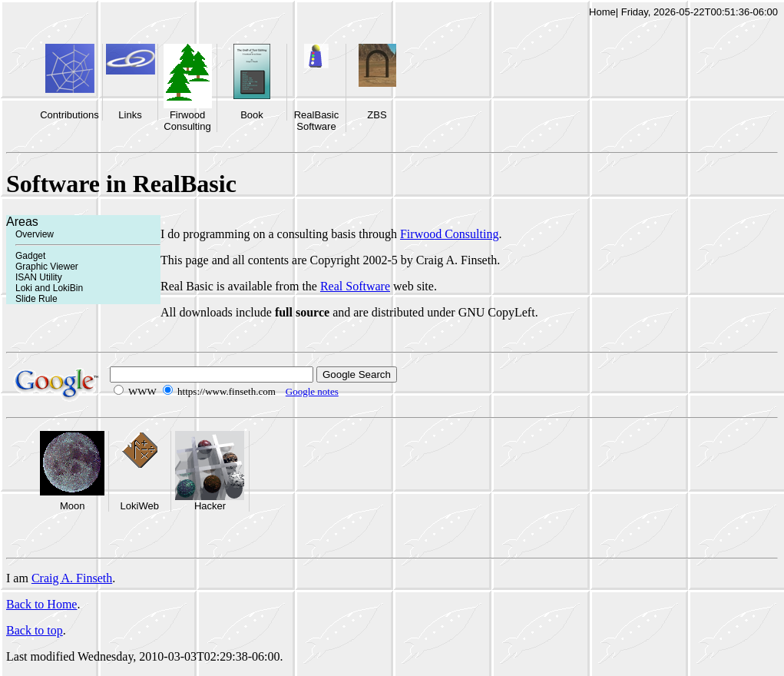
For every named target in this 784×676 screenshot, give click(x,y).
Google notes (312, 391)
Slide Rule (36, 299)
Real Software (355, 286)
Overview (35, 234)
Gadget (30, 256)
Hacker (210, 506)
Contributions (69, 115)
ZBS (377, 115)
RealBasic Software (317, 121)
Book (252, 115)
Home (602, 12)
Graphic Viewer (47, 267)
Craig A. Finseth (72, 578)
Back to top (35, 630)
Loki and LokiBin (49, 288)
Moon (73, 506)
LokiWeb (140, 506)
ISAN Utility (39, 277)
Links (130, 115)
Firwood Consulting (187, 121)
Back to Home (41, 604)
